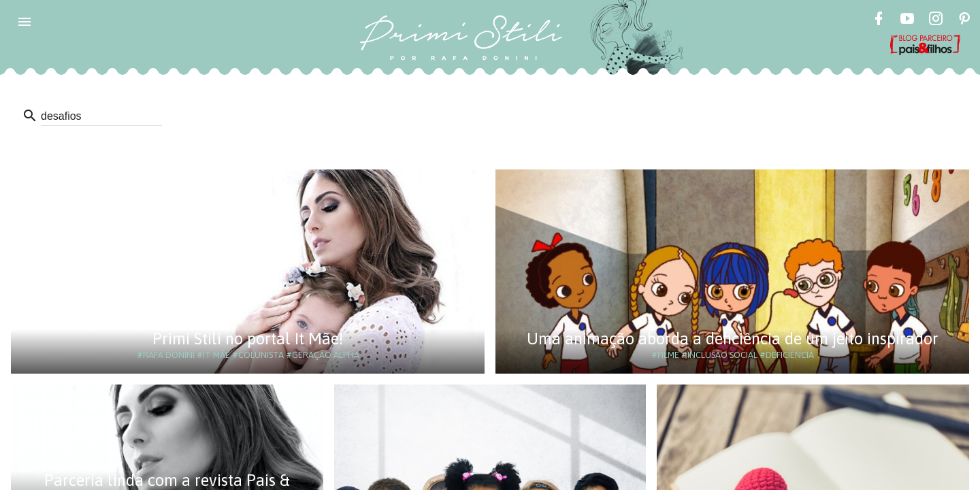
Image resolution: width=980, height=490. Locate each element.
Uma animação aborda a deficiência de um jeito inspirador (733, 339)
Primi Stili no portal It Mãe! (248, 339)
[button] (24, 22)
